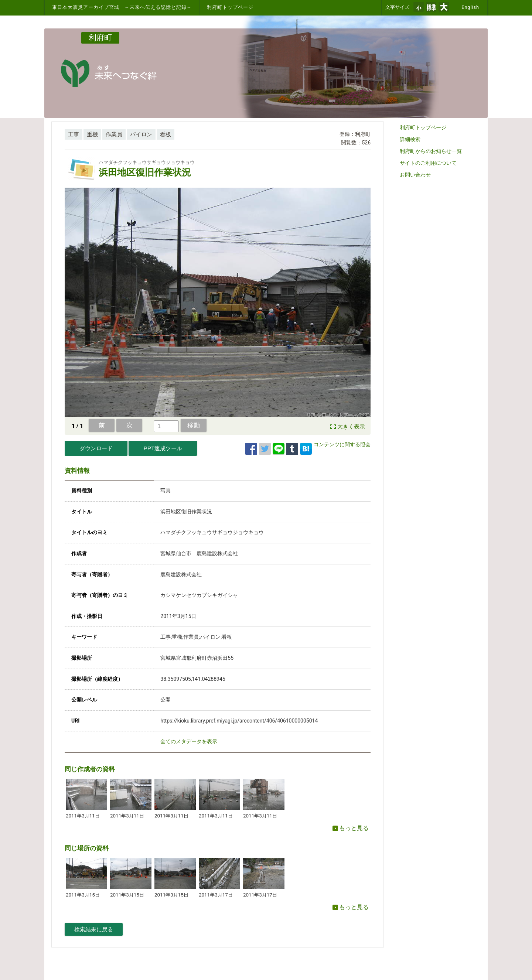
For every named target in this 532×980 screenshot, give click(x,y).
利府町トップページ (230, 7)
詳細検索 (410, 139)
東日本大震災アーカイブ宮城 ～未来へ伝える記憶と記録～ (122, 7)
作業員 (114, 134)
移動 (194, 425)
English (470, 7)
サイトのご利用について (428, 163)
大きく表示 (351, 427)
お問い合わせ (415, 175)
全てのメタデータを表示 (189, 741)
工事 (74, 134)
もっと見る (351, 828)
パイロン (141, 134)
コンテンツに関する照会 (342, 444)
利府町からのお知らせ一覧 (431, 151)
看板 (166, 134)
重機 (92, 134)
